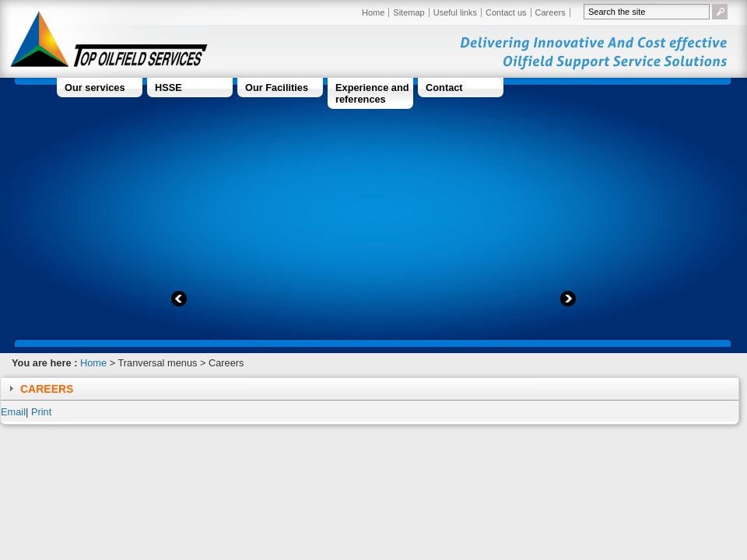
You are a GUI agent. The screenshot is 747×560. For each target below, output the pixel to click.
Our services (95, 87)
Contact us (506, 12)
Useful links (455, 12)
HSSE (168, 87)
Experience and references (372, 93)
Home (373, 12)
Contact (444, 87)
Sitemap (409, 12)
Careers (551, 12)
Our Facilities (277, 87)
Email (13, 412)
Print (41, 412)
